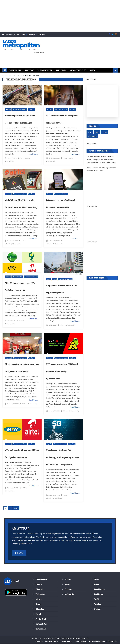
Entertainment (42, 580)
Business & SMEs (15, 69)
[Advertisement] (60, 16)
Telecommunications (20, 108)
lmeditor (22, 321)
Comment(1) (10, 491)
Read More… (34, 153)
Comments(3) (58, 498)
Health (38, 604)
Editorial (39, 590)
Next (16, 509)
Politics (39, 585)
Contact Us (112, 642)
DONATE (19, 553)
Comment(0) (10, 160)
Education (40, 609)
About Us (39, 642)
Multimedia (69, 594)
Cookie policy (66, 642)
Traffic (97, 599)
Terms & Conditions (97, 642)
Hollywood (92, 135)
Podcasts (69, 590)
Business (8, 108)
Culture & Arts (41, 624)
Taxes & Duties (18, 277)
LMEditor (49, 242)
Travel (38, 614)
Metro (49, 280)
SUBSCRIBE (41, 35)
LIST (24, 35)
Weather (98, 604)
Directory (30, 69)
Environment (41, 629)
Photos (68, 580)
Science (39, 599)
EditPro (62, 325)
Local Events (99, 590)
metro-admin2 (25, 157)
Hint (97, 131)
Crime (97, 585)
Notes (92, 69)
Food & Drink (41, 619)
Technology (40, 594)
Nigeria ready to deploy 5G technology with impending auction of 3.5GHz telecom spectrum (63, 458)
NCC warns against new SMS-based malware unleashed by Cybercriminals (62, 372)
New (90, 131)
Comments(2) (33, 404)
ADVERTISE (31, 35)
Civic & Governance (78, 69)
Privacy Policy (80, 642)
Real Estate (99, 594)
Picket (55, 280)
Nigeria (49, 444)
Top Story (31, 108)
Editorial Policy (51, 642)
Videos (68, 585)
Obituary (98, 609)
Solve (105, 131)
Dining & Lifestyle (45, 69)
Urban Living (61, 69)
